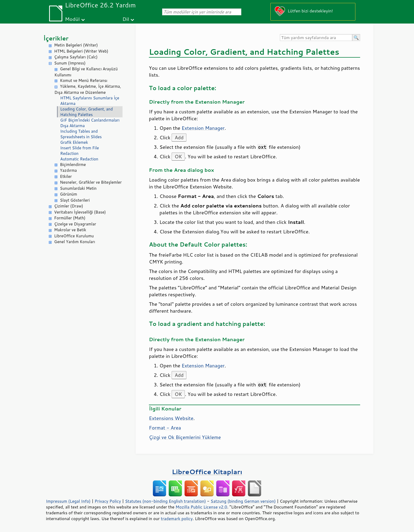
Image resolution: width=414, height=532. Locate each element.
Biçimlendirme (73, 165)
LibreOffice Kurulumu (74, 236)
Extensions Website (171, 418)
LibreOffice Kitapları (207, 472)
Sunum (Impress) (70, 63)
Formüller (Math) (70, 218)
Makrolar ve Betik (70, 230)
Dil (126, 19)
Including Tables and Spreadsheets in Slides (81, 134)
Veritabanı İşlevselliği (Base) (80, 212)
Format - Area (165, 428)
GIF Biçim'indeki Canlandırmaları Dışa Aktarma (90, 123)
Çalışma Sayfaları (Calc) (76, 57)
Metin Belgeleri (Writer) (76, 45)
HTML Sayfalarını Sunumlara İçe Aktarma (90, 101)
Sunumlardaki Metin (78, 188)
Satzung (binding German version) (243, 501)
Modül (72, 19)
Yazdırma (68, 170)
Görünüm (69, 194)
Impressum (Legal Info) (68, 501)
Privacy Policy (108, 501)
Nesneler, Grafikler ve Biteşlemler (91, 182)
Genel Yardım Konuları (75, 242)
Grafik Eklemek (74, 142)
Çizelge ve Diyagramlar (75, 224)
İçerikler (56, 38)
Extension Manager (203, 128)
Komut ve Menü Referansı (84, 80)
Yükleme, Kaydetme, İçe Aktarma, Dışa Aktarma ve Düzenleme (88, 89)
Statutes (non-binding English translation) (165, 501)
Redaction (69, 153)
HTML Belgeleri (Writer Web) (81, 51)
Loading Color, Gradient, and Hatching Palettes (86, 112)
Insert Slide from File (80, 148)
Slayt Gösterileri (75, 200)
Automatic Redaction (79, 159)
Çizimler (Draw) (69, 206)
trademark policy (177, 519)
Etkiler (66, 176)
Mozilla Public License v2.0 (201, 507)
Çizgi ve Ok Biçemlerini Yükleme (185, 437)
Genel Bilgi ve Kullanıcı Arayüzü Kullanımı (86, 72)
